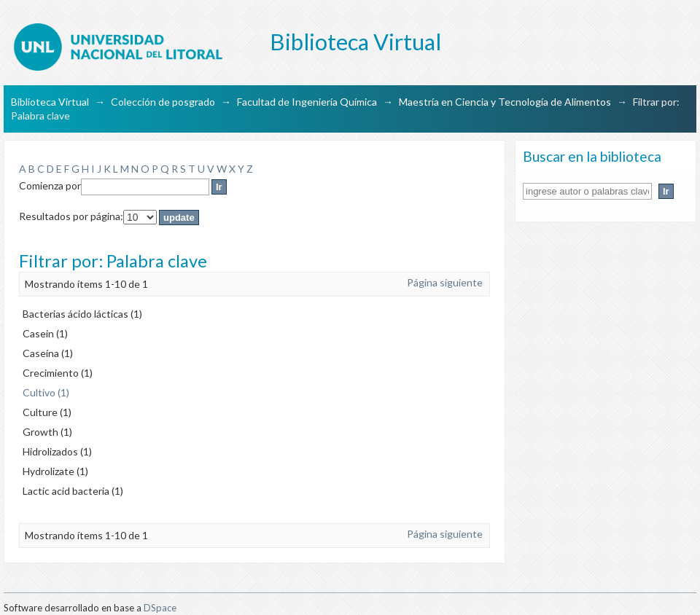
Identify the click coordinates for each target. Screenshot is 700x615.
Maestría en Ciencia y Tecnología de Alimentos (505, 102)
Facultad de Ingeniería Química (307, 102)
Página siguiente (445, 282)
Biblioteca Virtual (50, 102)
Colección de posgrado (163, 102)
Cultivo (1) (46, 392)
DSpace (160, 608)
